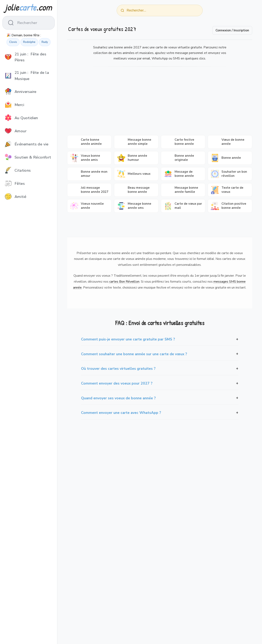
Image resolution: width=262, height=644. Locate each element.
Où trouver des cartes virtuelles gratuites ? (118, 369)
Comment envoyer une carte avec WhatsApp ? (121, 413)
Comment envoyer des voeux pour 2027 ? (117, 383)
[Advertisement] (160, 102)
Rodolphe (29, 42)
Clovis (13, 42)
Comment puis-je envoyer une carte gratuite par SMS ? (128, 339)
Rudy (45, 42)
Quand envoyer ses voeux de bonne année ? (118, 398)
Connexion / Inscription (232, 30)
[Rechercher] (122, 10)
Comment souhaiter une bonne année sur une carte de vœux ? (134, 354)
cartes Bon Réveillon (124, 282)
